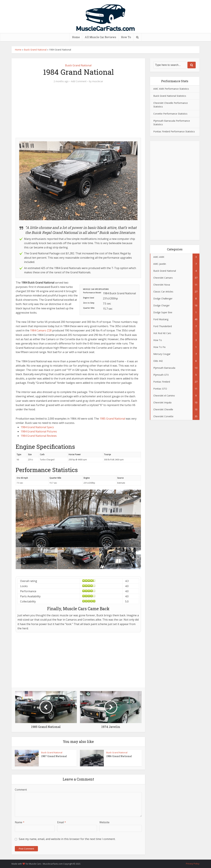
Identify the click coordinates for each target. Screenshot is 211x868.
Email (62, 822)
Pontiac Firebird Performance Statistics (174, 131)
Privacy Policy (193, 864)
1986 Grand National (119, 756)
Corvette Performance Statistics (170, 114)
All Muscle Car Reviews (100, 37)
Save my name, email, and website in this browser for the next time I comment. (67, 839)
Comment (21, 790)
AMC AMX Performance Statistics (171, 89)
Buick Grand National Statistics (170, 96)
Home (76, 37)
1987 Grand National (54, 756)
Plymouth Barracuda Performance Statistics (172, 123)
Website (104, 822)
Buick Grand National (35, 50)
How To (126, 37)
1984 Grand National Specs (37, 427)
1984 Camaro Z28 (41, 330)
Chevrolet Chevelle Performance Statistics (171, 105)
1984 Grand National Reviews (39, 436)
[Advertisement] (78, 112)
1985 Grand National (112, 419)
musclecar (98, 81)
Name (20, 822)
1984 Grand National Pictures (39, 431)
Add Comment (79, 81)
